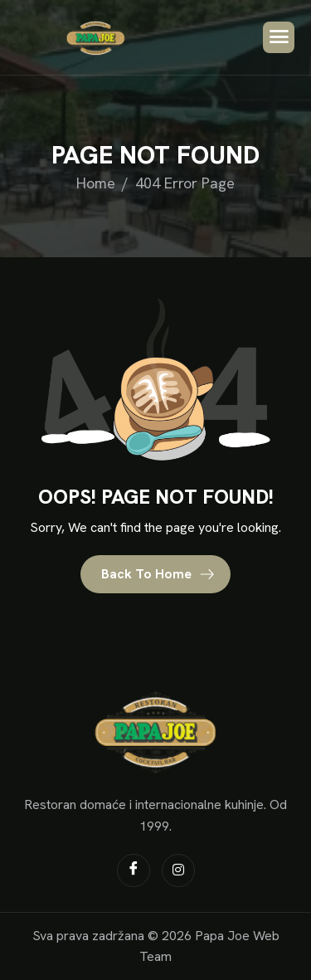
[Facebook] (134, 870)
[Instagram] (178, 870)
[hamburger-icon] (279, 37)
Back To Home (158, 574)
